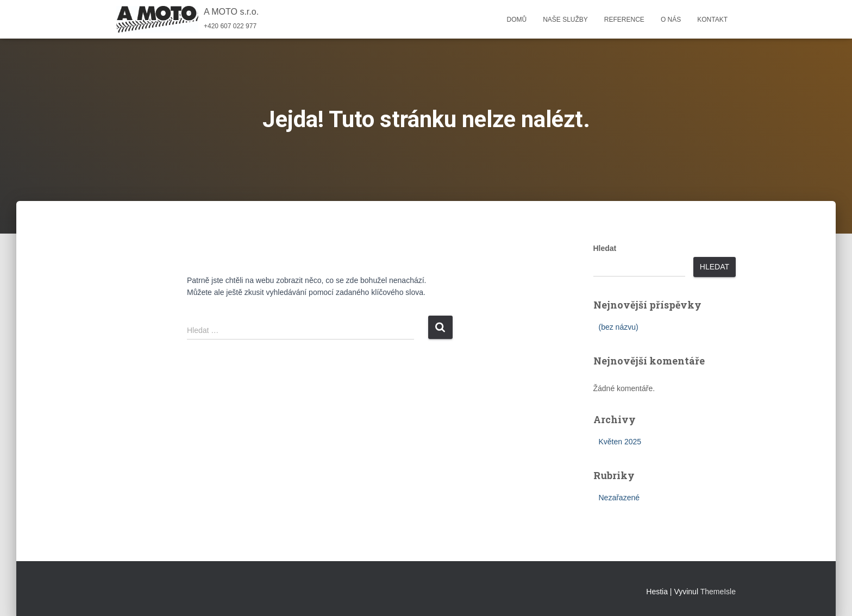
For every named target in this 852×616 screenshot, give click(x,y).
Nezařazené (619, 498)
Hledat (605, 248)
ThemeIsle (718, 592)
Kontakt (712, 20)
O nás (671, 20)
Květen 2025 (620, 442)
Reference (624, 20)
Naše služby (565, 20)
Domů (516, 20)
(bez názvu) (619, 327)
